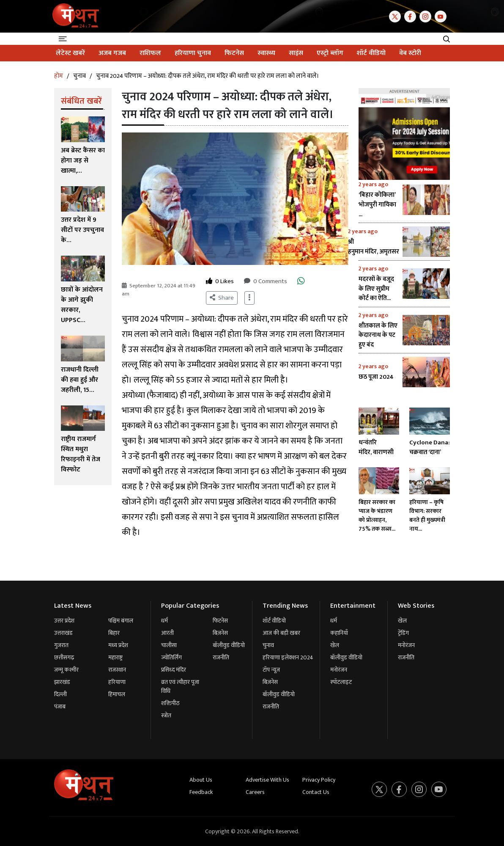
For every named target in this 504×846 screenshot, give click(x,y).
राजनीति (221, 657)
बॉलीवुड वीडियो (229, 645)
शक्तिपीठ (170, 703)
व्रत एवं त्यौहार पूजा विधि (180, 686)
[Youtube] (442, 16)
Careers (255, 792)
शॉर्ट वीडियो (274, 621)
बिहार (114, 633)
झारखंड (62, 682)
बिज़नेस (220, 633)
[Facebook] (412, 16)
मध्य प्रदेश (118, 645)
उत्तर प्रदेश (64, 621)
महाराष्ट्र (115, 657)
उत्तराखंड (63, 633)
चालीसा (169, 645)
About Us (201, 780)
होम (59, 76)
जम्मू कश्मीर (66, 670)
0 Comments (266, 282)
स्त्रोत (166, 715)
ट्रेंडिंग (403, 633)
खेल (335, 645)
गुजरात (61, 645)
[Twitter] (397, 16)
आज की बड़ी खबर (281, 633)
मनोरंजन (339, 670)
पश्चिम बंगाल (121, 621)
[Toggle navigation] (64, 39)
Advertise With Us (267, 780)
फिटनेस (220, 621)
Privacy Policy (319, 780)
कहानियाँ (339, 633)
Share (222, 298)
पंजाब (60, 707)
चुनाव (79, 76)
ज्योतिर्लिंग (171, 657)
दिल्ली (60, 694)
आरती (167, 633)
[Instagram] (427, 16)
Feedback (201, 792)
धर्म (164, 621)
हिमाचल (117, 694)
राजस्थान (117, 670)
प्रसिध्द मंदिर (174, 670)
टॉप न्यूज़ (271, 670)
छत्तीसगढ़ (64, 657)
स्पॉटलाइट (341, 682)
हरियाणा (117, 682)
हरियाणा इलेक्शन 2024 (288, 657)
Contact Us (316, 792)
